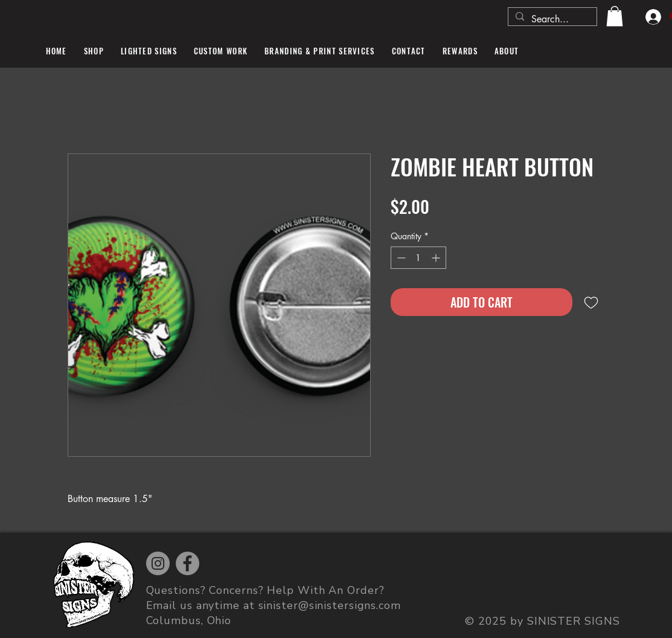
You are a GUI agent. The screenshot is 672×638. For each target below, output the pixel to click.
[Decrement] (400, 258)
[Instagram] (158, 563)
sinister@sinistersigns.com (330, 605)
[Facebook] (187, 563)
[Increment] (437, 258)
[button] (615, 16)
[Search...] (551, 19)
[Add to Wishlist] (591, 302)
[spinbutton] (418, 258)
